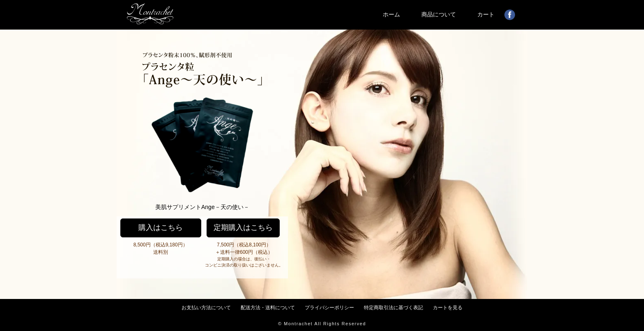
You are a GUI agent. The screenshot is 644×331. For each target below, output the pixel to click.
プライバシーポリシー (329, 308)
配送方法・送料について (268, 308)
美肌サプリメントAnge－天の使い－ (202, 207)
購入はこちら (161, 228)
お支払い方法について (206, 308)
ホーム (391, 14)
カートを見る (448, 308)
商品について (439, 14)
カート (486, 14)
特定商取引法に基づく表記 (393, 308)
